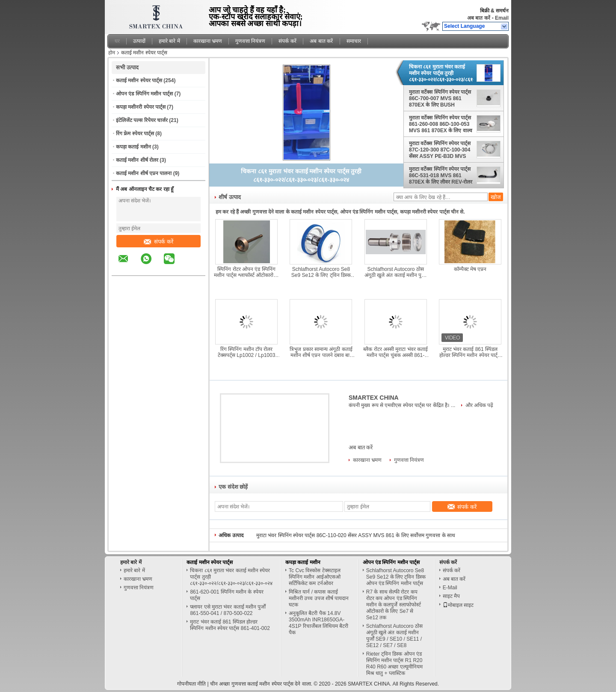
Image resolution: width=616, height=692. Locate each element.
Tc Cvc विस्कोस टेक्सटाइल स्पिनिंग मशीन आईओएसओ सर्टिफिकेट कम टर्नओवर (315, 577)
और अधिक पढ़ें (480, 405)
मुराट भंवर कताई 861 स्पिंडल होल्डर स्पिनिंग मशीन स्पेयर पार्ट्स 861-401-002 (470, 352)
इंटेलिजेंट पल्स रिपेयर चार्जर (142, 120)
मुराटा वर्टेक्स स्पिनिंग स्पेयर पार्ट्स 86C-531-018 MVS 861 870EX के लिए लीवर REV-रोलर (441, 175)
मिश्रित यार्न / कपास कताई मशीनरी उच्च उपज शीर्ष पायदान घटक (319, 598)
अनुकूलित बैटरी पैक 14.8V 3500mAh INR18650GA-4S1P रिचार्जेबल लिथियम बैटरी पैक (318, 623)
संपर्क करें (287, 41)
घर (117, 41)
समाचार (354, 41)
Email (502, 18)
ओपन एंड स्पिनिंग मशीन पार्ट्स (144, 94)
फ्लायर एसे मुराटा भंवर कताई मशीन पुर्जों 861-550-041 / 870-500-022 (228, 610)
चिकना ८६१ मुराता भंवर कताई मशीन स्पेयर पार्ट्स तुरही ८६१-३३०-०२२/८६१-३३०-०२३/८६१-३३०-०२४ (441, 73)
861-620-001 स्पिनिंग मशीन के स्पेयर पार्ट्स (227, 595)
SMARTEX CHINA (374, 398)
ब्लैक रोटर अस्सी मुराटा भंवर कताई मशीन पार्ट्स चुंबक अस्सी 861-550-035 (395, 352)
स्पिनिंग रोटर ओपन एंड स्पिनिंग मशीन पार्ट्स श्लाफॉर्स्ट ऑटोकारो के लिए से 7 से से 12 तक (246, 272)
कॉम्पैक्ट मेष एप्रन (470, 269)
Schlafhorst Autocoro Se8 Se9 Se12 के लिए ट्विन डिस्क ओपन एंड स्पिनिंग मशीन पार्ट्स (321, 272)
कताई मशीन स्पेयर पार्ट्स (139, 80)
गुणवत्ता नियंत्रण (250, 41)
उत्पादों (139, 41)
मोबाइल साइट (458, 605)
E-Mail (450, 588)
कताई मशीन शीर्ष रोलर (137, 160)
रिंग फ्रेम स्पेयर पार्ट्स (135, 134)
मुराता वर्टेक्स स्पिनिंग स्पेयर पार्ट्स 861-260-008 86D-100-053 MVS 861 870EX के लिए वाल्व (441, 124)
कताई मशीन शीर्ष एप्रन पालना (144, 173)
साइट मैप (451, 596)
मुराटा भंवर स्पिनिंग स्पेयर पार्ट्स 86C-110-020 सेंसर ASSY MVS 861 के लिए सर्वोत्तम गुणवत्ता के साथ (356, 535)
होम (112, 53)
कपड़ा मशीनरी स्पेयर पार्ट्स (141, 107)
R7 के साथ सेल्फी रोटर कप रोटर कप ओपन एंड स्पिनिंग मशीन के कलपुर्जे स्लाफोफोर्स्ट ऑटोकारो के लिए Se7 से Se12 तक (394, 605)
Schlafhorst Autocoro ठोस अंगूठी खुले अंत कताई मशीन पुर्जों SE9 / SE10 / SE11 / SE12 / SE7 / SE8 (395, 272)
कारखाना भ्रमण (208, 41)
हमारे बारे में (169, 41)
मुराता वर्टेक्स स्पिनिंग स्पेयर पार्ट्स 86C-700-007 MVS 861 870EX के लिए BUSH (440, 98)
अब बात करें (479, 18)
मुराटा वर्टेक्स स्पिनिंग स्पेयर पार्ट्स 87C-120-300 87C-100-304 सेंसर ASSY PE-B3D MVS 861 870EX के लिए (440, 150)
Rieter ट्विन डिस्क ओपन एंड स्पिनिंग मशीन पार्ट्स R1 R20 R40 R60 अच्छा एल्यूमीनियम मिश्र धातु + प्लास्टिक (394, 664)
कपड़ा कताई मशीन (133, 147)
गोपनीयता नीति (191, 684)
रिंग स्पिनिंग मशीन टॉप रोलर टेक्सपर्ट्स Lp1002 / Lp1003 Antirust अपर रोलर (246, 352)
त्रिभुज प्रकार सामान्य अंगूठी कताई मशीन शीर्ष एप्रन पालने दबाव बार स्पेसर (321, 352)
